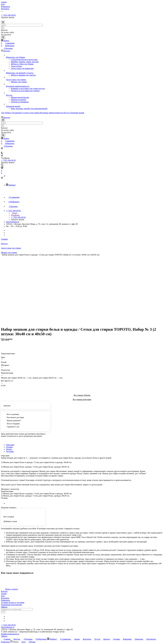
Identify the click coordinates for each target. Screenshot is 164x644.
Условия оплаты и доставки (13, 602)
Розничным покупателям (11, 605)
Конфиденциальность (10, 634)
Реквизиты (5, 600)
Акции (4, 594)
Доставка (10, 451)
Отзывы (9, 447)
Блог (3, 596)
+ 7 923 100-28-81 (8, 15)
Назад (14, 213)
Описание (10, 445)
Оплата (9, 449)
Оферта (4, 607)
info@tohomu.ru (13, 222)
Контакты (5, 598)
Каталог (4, 591)
